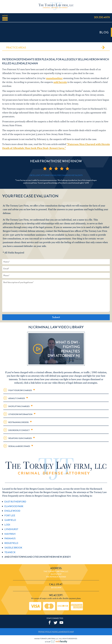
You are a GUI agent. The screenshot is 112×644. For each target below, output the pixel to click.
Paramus (10, 538)
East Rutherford (15, 502)
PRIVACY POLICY (45, 632)
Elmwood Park (14, 506)
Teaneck (10, 552)
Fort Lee (10, 515)
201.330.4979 (102, 17)
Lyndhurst (11, 529)
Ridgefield (11, 543)
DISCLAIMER (59, 632)
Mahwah (10, 534)
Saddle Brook (13, 548)
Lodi (7, 525)
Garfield (10, 520)
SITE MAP (70, 632)
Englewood (12, 511)
